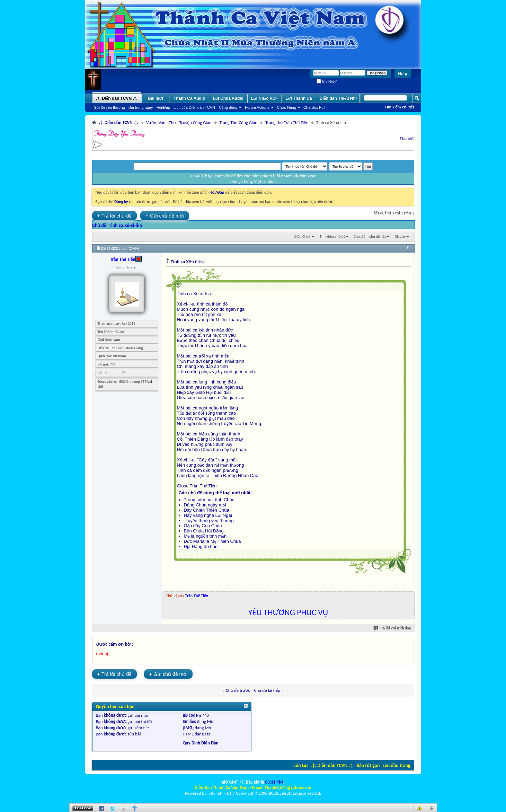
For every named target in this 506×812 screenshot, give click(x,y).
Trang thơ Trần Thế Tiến (287, 122)
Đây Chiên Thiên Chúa (207, 510)
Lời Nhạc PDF (265, 98)
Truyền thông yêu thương (209, 520)
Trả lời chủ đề (115, 216)
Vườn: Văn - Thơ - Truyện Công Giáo (179, 122)
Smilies (189, 721)
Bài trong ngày (141, 107)
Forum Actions (257, 107)
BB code (190, 715)
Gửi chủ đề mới (165, 216)
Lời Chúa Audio (228, 98)
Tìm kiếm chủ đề (332, 236)
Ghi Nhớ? (327, 82)
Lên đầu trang (397, 765)
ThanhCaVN (413, 138)
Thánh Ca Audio (189, 98)
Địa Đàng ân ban (201, 546)
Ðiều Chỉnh (303, 236)
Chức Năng (287, 107)
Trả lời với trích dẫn (392, 628)
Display (400, 236)
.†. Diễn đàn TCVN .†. (332, 765)
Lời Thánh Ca (299, 98)
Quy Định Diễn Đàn (201, 743)
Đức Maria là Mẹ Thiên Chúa (212, 541)
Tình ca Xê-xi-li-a (125, 225)
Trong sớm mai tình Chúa (209, 500)
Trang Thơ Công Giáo (238, 122)
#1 (409, 248)
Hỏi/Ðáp (163, 107)
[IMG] (188, 728)
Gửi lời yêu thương (109, 107)
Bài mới (156, 98)
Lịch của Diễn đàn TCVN (194, 107)
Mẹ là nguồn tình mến (205, 536)
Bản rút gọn (368, 765)
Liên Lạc (301, 765)
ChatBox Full (314, 107)
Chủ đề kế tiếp (267, 690)
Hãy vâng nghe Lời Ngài (208, 515)
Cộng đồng (228, 107)
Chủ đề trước (238, 690)
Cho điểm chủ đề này (370, 236)
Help (402, 74)
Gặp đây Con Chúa (203, 526)
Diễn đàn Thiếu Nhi (338, 98)
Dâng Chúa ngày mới (205, 505)
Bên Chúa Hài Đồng (204, 531)
